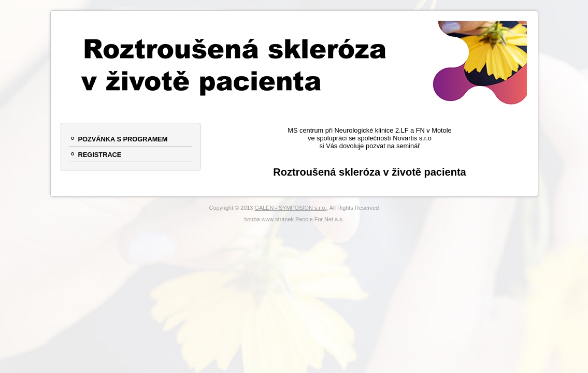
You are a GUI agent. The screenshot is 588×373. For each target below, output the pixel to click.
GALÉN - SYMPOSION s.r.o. (290, 208)
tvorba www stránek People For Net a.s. (294, 219)
